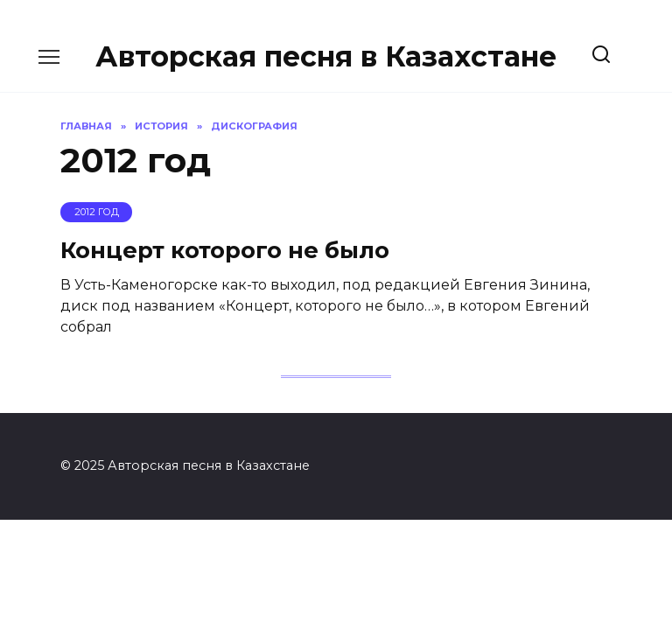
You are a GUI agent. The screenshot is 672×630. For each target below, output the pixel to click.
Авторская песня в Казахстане (326, 56)
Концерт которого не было (225, 250)
